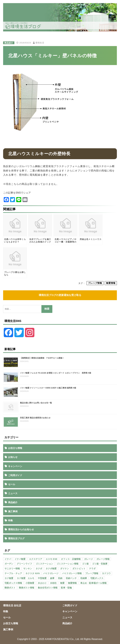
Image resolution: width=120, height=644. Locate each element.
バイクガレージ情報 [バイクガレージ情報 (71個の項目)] (72, 573)
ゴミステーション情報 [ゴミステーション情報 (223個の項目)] (67, 564)
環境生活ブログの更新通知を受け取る (60, 295)
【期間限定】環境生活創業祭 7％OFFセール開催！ (42, 358)
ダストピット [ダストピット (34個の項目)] (79, 569)
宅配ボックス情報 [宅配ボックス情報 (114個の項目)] (13, 583)
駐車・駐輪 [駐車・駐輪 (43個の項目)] (66, 588)
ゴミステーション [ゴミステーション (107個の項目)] (44, 564)
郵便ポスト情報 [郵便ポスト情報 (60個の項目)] (27, 588)
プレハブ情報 (95, 283)
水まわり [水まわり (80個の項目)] (42, 583)
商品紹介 (9, 43)
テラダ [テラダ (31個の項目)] (92, 569)
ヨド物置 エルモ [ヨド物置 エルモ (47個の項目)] (25, 578)
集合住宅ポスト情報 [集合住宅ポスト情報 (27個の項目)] (48, 588)
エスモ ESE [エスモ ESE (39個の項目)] (51, 559)
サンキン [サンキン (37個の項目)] (28, 569)
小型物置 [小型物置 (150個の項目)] (30, 583)
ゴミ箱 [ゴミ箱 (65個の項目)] (85, 564)
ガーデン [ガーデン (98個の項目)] (9, 564)
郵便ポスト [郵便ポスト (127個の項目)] (10, 588)
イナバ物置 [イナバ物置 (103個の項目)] (20, 559)
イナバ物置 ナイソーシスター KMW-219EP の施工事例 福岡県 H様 (48, 388)
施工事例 (13, 511)
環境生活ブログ (16, 538)
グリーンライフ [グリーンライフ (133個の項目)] (24, 564)
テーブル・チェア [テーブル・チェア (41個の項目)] (13, 573)
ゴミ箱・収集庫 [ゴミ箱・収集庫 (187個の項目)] (100, 564)
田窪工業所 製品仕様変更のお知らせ (35, 418)
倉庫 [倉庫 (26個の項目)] (52, 578)
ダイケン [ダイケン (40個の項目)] (65, 569)
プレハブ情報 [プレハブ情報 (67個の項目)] (92, 573)
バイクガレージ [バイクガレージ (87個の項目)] (51, 573)
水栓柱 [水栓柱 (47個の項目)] (53, 583)
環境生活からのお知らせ (21, 529)
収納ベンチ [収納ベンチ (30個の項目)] (71, 578)
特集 (10, 520)
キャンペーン (15, 466)
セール (12, 484)
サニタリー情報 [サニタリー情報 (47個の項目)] (12, 569)
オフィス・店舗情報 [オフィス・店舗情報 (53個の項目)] (71, 559)
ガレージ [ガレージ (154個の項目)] (88, 559)
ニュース (13, 493)
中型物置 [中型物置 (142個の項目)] (42, 578)
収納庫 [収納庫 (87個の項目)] (84, 578)
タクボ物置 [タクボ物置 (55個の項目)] (51, 569)
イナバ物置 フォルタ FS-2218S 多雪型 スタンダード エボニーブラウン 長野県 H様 (56, 373)
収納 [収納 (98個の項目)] (60, 578)
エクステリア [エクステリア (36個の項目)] (36, 559)
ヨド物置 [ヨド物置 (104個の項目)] (9, 578)
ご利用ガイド (15, 475)
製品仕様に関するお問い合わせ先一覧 (36, 403)
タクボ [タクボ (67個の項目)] (39, 569)
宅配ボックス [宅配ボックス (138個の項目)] (97, 578)
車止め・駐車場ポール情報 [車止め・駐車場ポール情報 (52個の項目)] (93, 583)
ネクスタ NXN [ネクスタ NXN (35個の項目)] (32, 573)
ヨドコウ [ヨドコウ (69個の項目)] (106, 573)
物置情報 (111, 283)
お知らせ (13, 457)
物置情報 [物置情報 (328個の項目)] (72, 583)
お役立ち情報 (15, 448)
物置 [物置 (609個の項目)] (62, 583)
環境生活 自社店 (12, 605)
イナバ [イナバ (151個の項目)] (8, 559)
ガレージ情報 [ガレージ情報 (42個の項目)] (103, 559)
